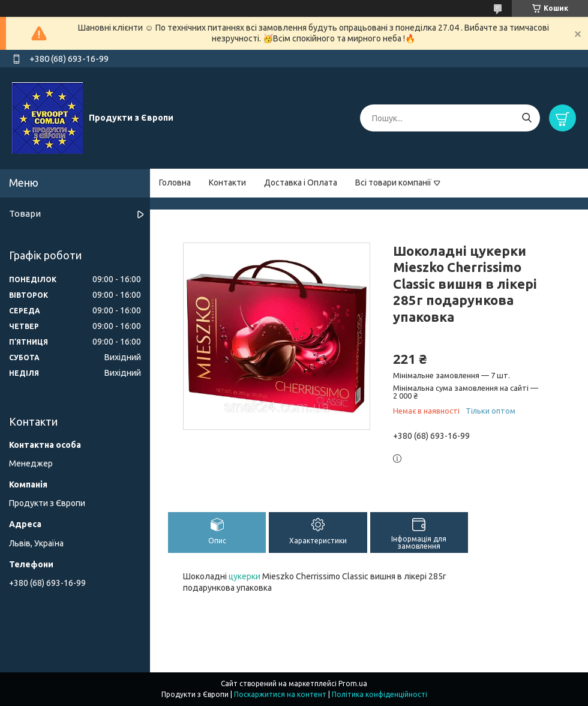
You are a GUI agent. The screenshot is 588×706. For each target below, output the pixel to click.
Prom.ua (353, 683)
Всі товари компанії (393, 183)
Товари (25, 213)
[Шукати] (526, 118)
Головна (175, 183)
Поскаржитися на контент (280, 694)
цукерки (244, 576)
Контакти (227, 183)
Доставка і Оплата (301, 183)
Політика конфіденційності (379, 694)
